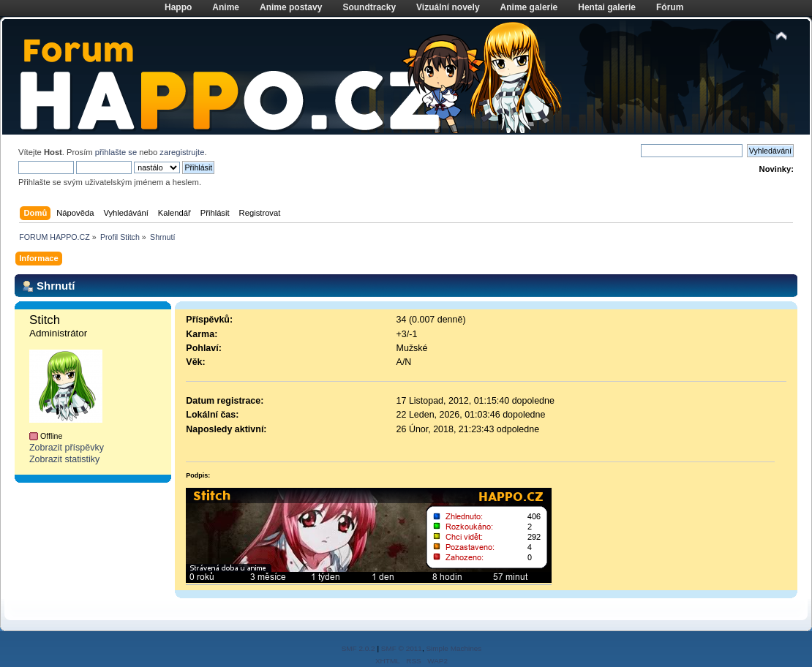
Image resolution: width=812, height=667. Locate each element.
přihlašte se (116, 152)
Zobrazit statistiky (64, 459)
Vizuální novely (448, 7)
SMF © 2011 (402, 648)
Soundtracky (369, 7)
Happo (178, 7)
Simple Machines (454, 648)
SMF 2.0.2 (358, 648)
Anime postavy (291, 7)
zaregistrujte (182, 152)
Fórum (670, 7)
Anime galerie (529, 7)
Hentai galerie (607, 7)
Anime (226, 7)
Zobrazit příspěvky (67, 448)
